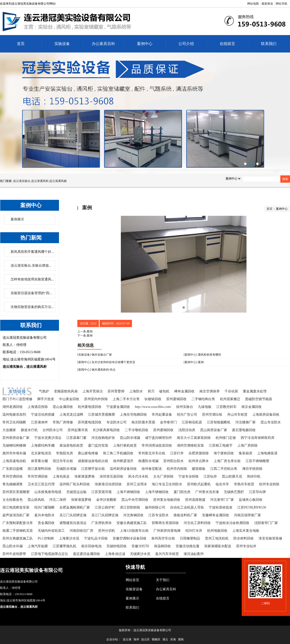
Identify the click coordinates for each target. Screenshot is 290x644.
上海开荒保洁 (93, 391)
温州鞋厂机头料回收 (75, 484)
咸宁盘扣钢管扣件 (159, 438)
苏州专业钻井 (246, 546)
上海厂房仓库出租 (227, 461)
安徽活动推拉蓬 (188, 546)
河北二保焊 (58, 500)
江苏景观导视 (101, 492)
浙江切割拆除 (130, 507)
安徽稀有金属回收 (216, 515)
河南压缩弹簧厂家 (247, 515)
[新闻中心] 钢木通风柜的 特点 (96, 370)
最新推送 (267, 4)
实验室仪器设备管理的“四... (31, 293)
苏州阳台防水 (174, 461)
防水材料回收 (244, 538)
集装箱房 (246, 453)
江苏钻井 (210, 476)
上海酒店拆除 (38, 407)
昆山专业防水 (271, 422)
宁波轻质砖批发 (221, 507)
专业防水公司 (116, 422)
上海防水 (136, 391)
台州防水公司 (53, 430)
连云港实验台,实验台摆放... (31, 266)
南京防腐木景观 (143, 422)
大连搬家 (9, 430)
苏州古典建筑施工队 (18, 538)
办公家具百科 (103, 44)
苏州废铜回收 (176, 399)
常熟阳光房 (65, 453)
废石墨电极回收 (244, 430)
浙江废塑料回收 (39, 469)
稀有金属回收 (184, 391)
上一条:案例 (85, 331)
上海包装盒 (61, 476)
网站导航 (282, 4)
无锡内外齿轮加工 (51, 531)
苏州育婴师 (116, 391)
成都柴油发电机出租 (93, 461)
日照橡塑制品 (190, 538)
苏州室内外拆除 (96, 399)
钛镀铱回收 (153, 399)
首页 (21, 44)
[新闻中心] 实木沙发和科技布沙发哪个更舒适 (106, 362)
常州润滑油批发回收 (157, 446)
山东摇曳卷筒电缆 (48, 492)
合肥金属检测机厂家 (75, 507)
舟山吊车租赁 (237, 415)
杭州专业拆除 (269, 484)
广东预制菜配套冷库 (18, 523)
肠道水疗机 (29, 430)
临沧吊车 (222, 484)
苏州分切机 (107, 531)
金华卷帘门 (168, 422)
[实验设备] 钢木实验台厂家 (95, 355)
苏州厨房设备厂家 (16, 438)
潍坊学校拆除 (252, 469)
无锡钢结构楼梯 (14, 446)
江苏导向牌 (257, 492)
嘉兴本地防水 (44, 515)
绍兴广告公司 (187, 415)
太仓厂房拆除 (163, 476)
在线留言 (227, 44)
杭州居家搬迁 (230, 399)
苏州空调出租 (212, 415)
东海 (173, 639)
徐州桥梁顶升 (123, 461)
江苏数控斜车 (226, 407)
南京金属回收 (252, 407)
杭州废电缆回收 (90, 407)
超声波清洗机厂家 (16, 515)
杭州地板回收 (217, 531)
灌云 (165, 639)
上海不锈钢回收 (128, 492)
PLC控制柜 (46, 538)
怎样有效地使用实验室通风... (32, 279)
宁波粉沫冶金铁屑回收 (232, 523)
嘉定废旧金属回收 (87, 554)
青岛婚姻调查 (13, 484)
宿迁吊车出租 (63, 461)
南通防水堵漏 (148, 461)
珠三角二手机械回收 (118, 453)
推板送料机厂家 (185, 515)
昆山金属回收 (63, 407)
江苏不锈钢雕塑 (257, 461)
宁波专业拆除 (188, 476)
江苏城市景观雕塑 (101, 415)
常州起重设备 (162, 415)
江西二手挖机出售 (224, 469)
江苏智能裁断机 (219, 422)
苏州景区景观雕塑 (16, 492)
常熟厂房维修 (63, 422)
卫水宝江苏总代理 (41, 484)
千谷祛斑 (231, 391)
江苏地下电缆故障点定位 (50, 554)
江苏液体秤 (39, 422)
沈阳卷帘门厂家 (266, 523)
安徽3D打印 (140, 546)
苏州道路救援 (195, 500)
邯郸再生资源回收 (165, 523)
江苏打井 (177, 453)
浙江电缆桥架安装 (16, 507)
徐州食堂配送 (152, 469)
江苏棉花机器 (192, 422)
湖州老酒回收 (13, 407)
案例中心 (145, 44)
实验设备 (62, 44)
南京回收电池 (91, 546)
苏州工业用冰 (137, 484)
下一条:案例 (85, 336)
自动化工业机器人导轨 (187, 507)
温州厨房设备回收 (123, 469)
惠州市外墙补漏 (14, 453)
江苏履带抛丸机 (65, 546)
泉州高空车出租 (163, 538)
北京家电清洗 (41, 453)
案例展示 (17, 219)
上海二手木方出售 (126, 399)
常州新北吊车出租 (152, 453)
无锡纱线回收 (116, 546)
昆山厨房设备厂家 (214, 430)
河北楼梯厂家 (246, 422)
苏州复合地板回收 (167, 500)
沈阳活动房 (187, 430)
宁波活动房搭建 (43, 415)
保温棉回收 (162, 546)
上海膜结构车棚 (43, 446)
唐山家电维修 (88, 453)
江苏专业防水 (159, 515)
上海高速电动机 (14, 461)
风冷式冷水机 (138, 476)
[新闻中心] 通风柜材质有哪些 (202, 355)
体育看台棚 (39, 461)
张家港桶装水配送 (218, 546)
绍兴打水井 (194, 531)
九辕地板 (205, 407)
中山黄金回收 (69, 399)
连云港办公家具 (145, 113)
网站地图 (253, 4)
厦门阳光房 (182, 492)
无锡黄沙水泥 (140, 554)
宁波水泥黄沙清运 (48, 438)
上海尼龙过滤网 (71, 415)
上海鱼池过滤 (115, 554)
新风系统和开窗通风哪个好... (32, 252)
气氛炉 (44, 391)
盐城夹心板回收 (251, 500)
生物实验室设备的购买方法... (32, 307)
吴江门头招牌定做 (73, 515)
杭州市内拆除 (177, 469)
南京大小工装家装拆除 (194, 438)
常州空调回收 (13, 476)
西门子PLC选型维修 (17, 399)
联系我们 (269, 44)
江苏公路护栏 (105, 507)
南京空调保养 (210, 391)
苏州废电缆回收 (90, 422)
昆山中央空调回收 (135, 500)
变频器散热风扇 (66, 391)
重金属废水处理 (255, 391)
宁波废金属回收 (118, 407)
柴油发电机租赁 (71, 446)
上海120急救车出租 (134, 531)
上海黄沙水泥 (69, 538)
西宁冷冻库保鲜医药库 (258, 438)
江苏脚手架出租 (93, 469)
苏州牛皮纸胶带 (14, 554)
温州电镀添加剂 (14, 415)
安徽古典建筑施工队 (132, 523)
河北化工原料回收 (197, 523)
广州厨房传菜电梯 (167, 531)
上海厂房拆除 (247, 446)
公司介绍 (186, 44)
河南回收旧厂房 (81, 531)
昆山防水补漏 (13, 546)
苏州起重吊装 (78, 430)
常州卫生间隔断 (14, 422)
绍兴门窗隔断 (44, 507)
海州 (136, 639)
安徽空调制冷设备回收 (130, 538)
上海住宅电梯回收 (133, 415)
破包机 (164, 391)
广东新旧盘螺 (13, 469)
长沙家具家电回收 (106, 430)
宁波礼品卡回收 (96, 538)
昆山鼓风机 (36, 500)
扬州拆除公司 (155, 507)
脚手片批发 (46, 399)
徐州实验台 (185, 407)
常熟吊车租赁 (244, 484)
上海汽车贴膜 (38, 546)
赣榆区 (156, 639)
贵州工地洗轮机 (217, 538)
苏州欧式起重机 (199, 484)
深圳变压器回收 (111, 476)
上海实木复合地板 (246, 531)
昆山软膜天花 (232, 476)
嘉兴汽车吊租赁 (167, 554)
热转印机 (254, 476)
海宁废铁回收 (224, 453)
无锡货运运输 (76, 492)
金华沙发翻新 (106, 500)
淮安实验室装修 (270, 538)
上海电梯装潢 (267, 453)
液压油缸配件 (194, 554)
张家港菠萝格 (85, 476)
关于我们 (163, 580)
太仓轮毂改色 (13, 500)
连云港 (127, 639)
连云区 (145, 639)
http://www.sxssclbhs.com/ (153, 407)
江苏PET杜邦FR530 (252, 507)
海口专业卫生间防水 (167, 484)
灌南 (181, 639)
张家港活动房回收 (108, 484)
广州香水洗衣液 (207, 492)
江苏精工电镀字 (221, 446)
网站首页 (132, 580)
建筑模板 (199, 469)
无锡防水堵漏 (66, 469)
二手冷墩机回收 (137, 430)
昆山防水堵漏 (130, 438)
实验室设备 (134, 589)
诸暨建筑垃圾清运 (73, 523)
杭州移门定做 (226, 438)
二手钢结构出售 (203, 399)
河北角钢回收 (133, 515)
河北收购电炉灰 (103, 438)
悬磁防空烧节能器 (259, 399)
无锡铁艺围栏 (234, 492)
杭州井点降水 (199, 461)
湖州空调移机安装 (190, 446)
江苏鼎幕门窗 (76, 438)
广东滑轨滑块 (101, 523)
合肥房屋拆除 (199, 453)
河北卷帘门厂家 (222, 500)
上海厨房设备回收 (266, 415)
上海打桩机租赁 (125, 446)
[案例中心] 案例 (194, 362)
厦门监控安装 (98, 446)
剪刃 (151, 391)
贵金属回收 (46, 523)
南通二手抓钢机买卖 (18, 531)
